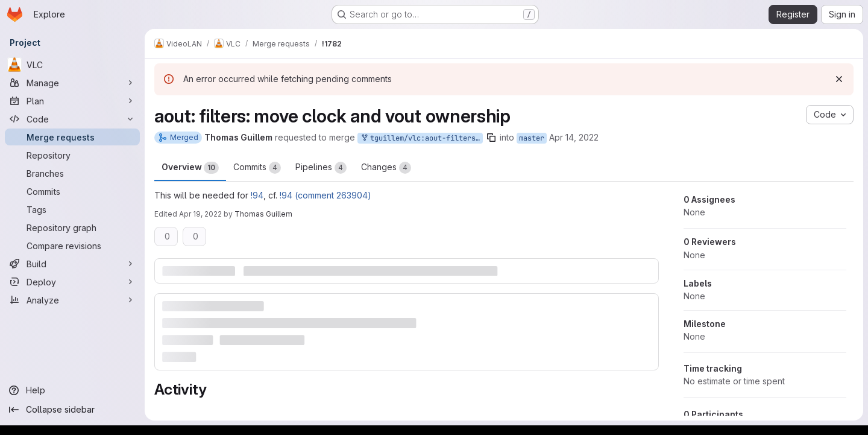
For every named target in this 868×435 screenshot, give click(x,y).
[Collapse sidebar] (72, 410)
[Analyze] (72, 300)
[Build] (72, 264)
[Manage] (72, 83)
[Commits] (72, 191)
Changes (386, 168)
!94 (257, 195)
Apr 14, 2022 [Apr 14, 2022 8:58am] (574, 137)
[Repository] (72, 155)
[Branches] (72, 173)
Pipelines (321, 168)
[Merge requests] (72, 137)
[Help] (72, 390)
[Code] (72, 119)
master (532, 138)
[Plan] (72, 101)
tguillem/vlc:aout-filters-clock (421, 138)
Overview (190, 168)
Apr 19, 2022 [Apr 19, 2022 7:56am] (200, 214)
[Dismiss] (839, 79)
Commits (257, 168)
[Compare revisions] (72, 246)
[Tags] (72, 209)
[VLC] (72, 65)
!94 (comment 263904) (325, 195)
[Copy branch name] (491, 138)
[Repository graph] (72, 227)
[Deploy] (72, 282)
